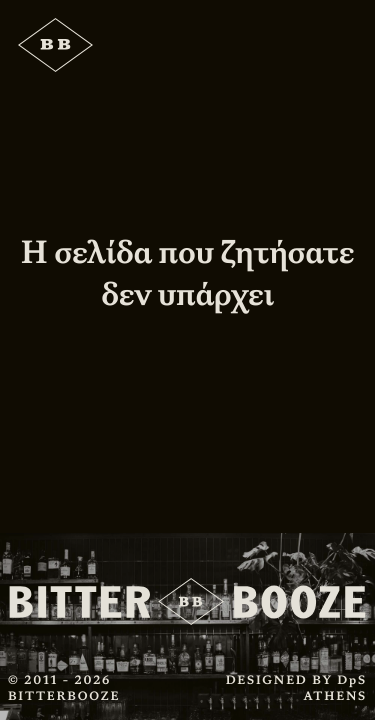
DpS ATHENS (335, 688)
